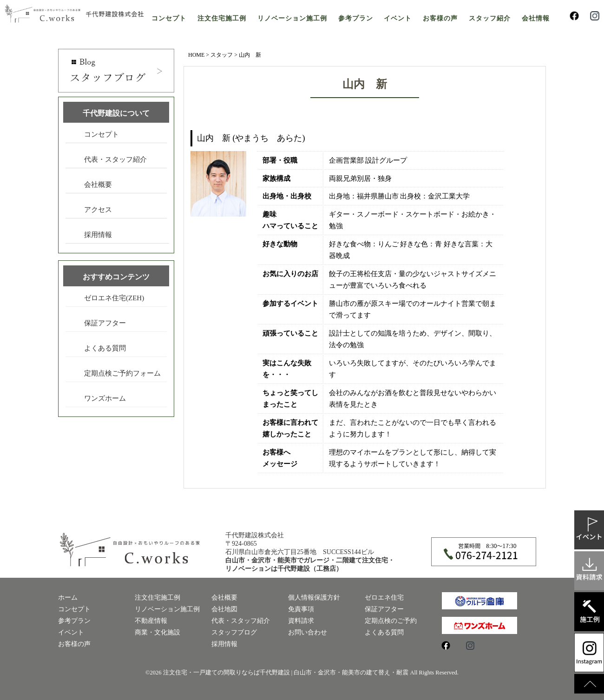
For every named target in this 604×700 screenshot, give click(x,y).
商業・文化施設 (158, 632)
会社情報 (536, 18)
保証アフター (105, 323)
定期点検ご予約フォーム (122, 373)
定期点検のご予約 (391, 621)
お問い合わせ (308, 632)
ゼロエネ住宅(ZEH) (114, 298)
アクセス (98, 210)
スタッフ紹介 (490, 18)
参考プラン (356, 18)
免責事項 (301, 609)
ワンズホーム (105, 398)
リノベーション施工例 (292, 18)
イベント (398, 18)
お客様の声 (440, 18)
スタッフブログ (234, 632)
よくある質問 (105, 348)
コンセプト (169, 18)
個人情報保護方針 (314, 598)
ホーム (68, 598)
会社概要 (98, 185)
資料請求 (301, 621)
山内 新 (365, 84)
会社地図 (224, 609)
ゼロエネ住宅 (384, 598)
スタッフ (222, 55)
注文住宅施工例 (222, 18)
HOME (196, 55)
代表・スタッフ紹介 (115, 159)
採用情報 (98, 235)
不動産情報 (151, 621)
